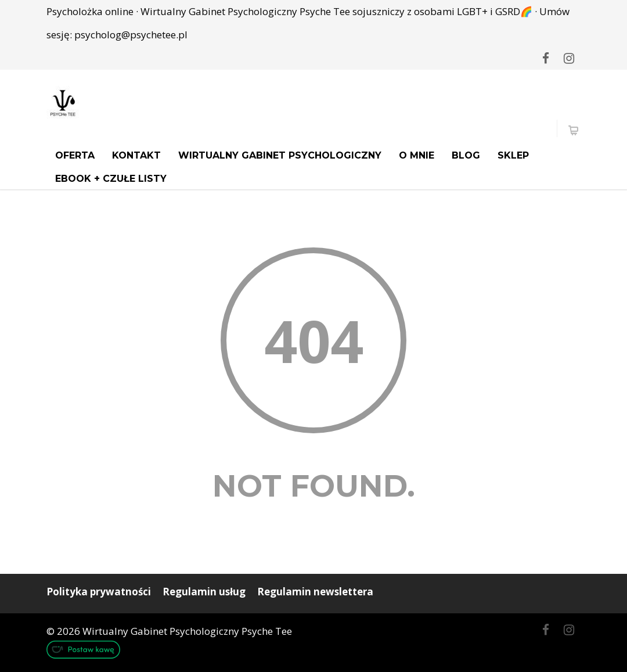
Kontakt (136, 155)
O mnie (417, 155)
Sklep (513, 155)
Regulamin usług (204, 592)
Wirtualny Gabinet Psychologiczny (280, 155)
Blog (466, 155)
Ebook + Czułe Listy (111, 179)
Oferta (75, 155)
